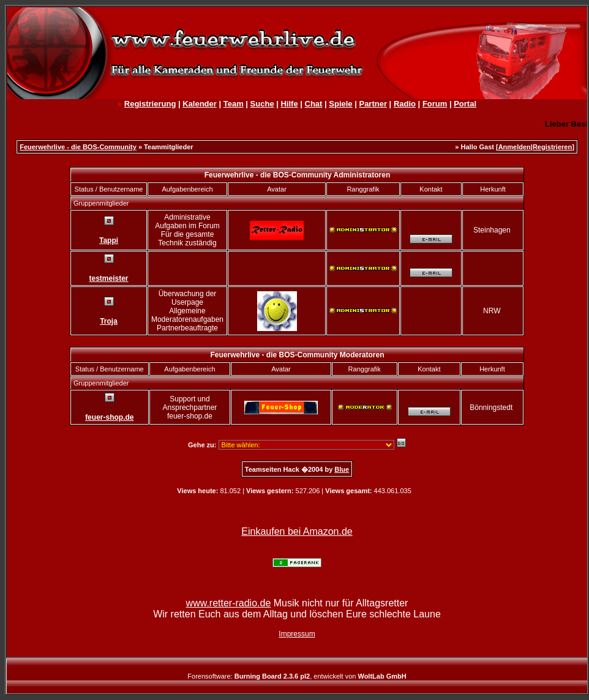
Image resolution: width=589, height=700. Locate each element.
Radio (405, 104)
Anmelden (515, 147)
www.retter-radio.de (229, 603)
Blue (342, 469)
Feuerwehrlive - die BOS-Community (78, 147)
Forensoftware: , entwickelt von (297, 676)
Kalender (200, 104)
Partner (373, 104)
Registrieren (552, 147)
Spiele (340, 104)
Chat (314, 104)
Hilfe (289, 104)
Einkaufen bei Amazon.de (297, 531)
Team (234, 104)
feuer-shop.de (109, 417)
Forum (435, 104)
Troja (109, 321)
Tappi (109, 240)
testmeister (108, 278)
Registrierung (150, 104)
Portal (465, 104)
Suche (262, 104)
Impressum (297, 634)
